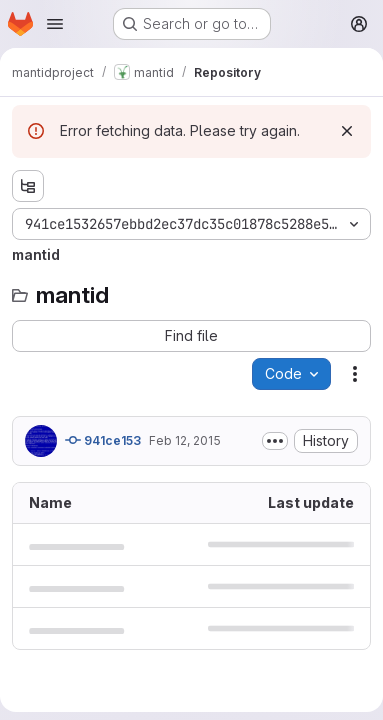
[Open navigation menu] (55, 24)
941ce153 (103, 440)
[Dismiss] (347, 131)
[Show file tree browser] (28, 186)
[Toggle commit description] (275, 441)
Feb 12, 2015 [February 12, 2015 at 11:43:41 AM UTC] (185, 440)
